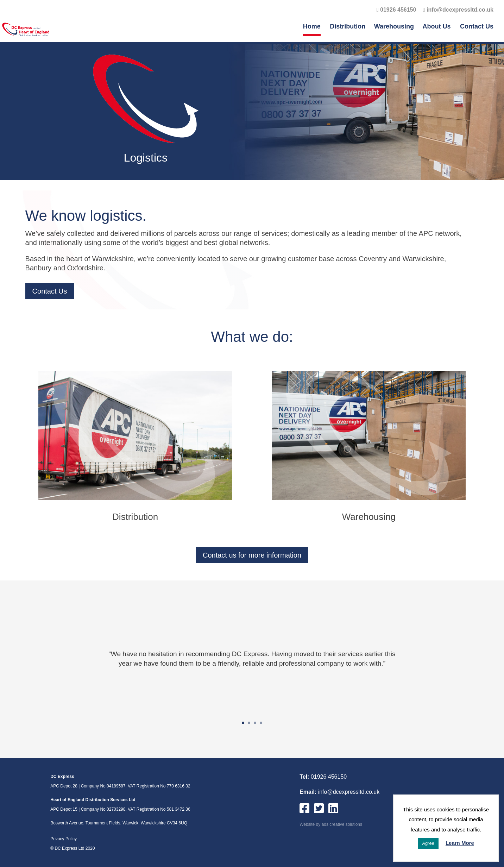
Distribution (348, 27)
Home (312, 27)
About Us (437, 27)
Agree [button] (428, 843)
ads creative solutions (342, 824)
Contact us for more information (252, 555)
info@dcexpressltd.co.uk (458, 10)
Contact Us (477, 27)
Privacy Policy (64, 839)
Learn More (460, 843)
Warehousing (394, 27)
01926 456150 (396, 10)
